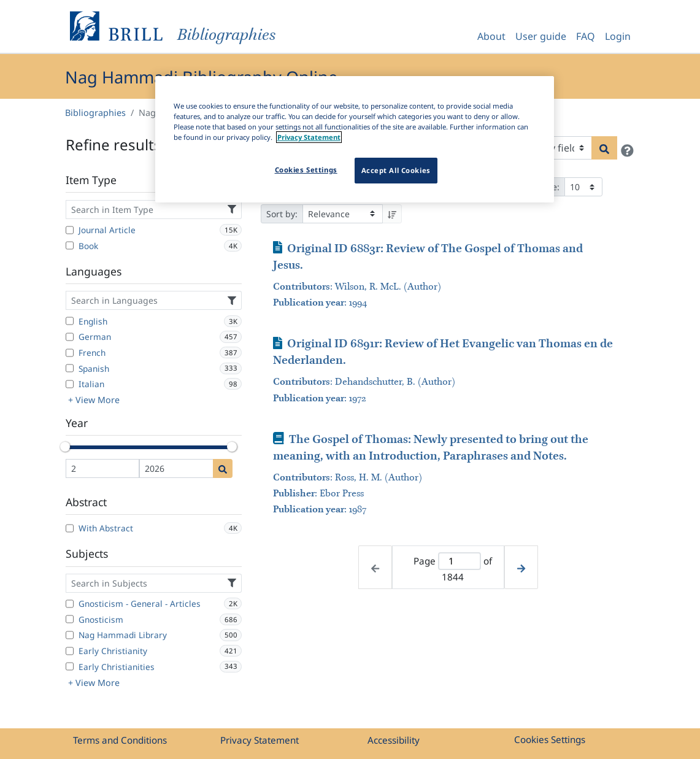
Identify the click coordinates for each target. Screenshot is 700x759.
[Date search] (223, 468)
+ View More (94, 400)
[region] (355, 139)
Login (618, 36)
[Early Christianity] (70, 651)
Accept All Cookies (396, 170)
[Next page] (521, 567)
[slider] (66, 447)
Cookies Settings (550, 739)
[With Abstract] (70, 528)
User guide (541, 36)
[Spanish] (70, 368)
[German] (70, 337)
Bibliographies (95, 113)
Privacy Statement (260, 740)
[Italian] (70, 384)
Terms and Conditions (120, 740)
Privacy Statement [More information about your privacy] (309, 137)
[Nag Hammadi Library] (70, 635)
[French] (70, 353)
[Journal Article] (70, 230)
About (491, 36)
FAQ (586, 36)
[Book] (70, 245)
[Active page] (459, 561)
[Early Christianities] (70, 666)
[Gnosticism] (70, 619)
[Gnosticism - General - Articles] (70, 604)
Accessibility (394, 740)
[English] (70, 321)
